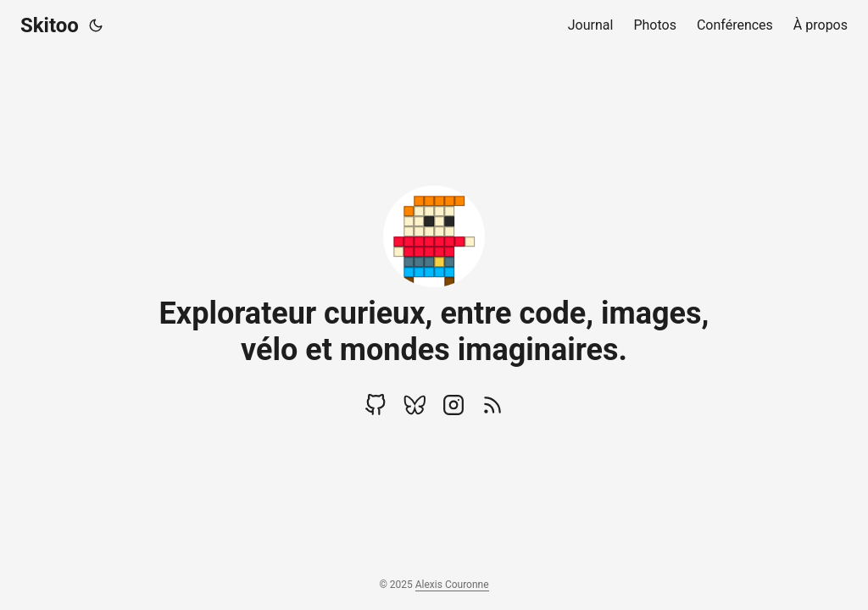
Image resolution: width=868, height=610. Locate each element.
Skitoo (50, 25)
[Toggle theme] (96, 25)
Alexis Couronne (452, 585)
